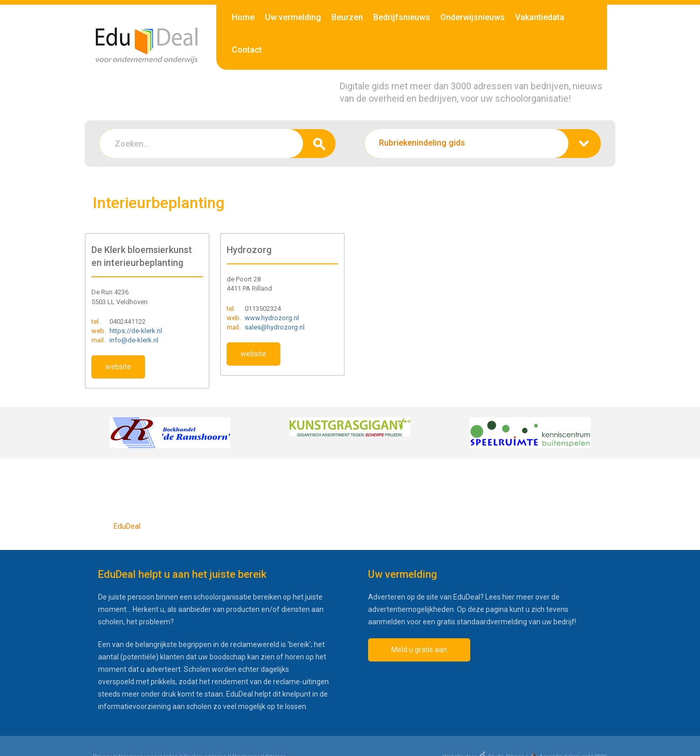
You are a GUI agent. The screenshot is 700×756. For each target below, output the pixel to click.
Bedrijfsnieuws (402, 17)
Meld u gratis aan (419, 650)
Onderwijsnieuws (473, 17)
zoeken (319, 144)
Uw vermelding (293, 17)
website (118, 367)
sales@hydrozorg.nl (275, 327)
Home (243, 17)
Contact (247, 50)
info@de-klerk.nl (134, 340)
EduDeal (127, 526)
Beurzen (347, 17)
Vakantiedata (540, 17)
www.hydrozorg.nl (272, 318)
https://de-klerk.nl (136, 331)
